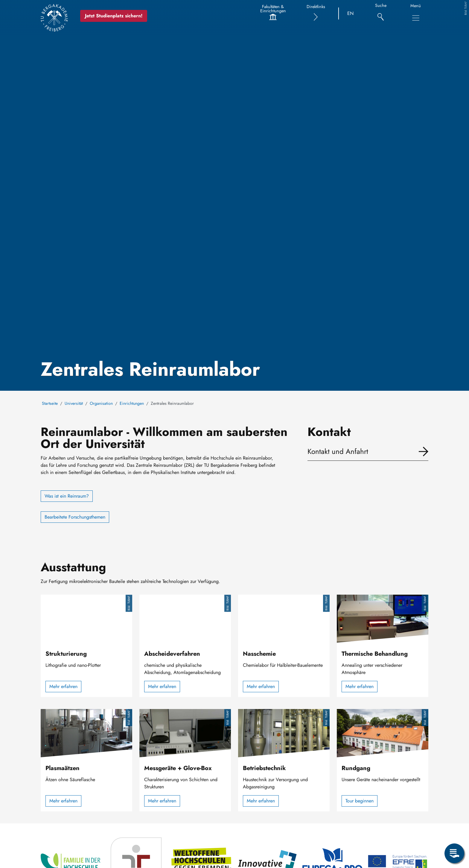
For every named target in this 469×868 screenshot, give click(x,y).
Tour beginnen (360, 801)
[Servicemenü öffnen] (454, 853)
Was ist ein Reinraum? (67, 496)
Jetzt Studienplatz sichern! (114, 16)
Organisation (101, 403)
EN (350, 13)
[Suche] (381, 14)
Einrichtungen (132, 403)
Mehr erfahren (63, 686)
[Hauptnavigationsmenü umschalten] (416, 18)
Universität (74, 403)
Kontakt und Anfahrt (338, 451)
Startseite (50, 403)
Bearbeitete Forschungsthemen (75, 517)
